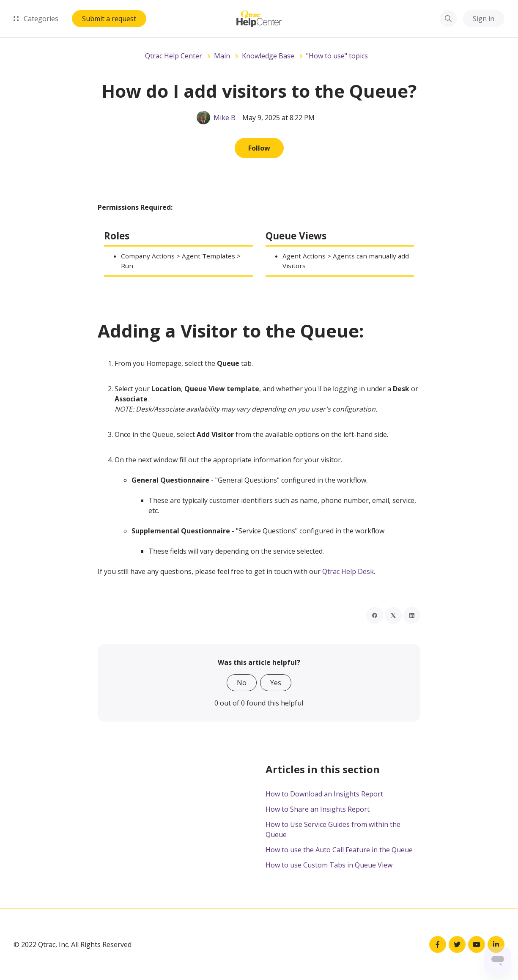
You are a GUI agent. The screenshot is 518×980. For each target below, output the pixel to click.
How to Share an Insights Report (318, 809)
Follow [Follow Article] (259, 148)
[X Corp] (393, 615)
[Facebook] (375, 615)
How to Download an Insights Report (324, 794)
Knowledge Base (268, 56)
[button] (448, 19)
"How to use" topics (337, 56)
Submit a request (109, 19)
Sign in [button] (484, 19)
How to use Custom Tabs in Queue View (329, 865)
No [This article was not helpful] (242, 683)
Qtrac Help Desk (348, 571)
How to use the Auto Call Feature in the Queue (339, 850)
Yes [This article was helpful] (276, 683)
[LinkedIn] (412, 615)
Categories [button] (36, 19)
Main (222, 56)
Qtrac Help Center (174, 56)
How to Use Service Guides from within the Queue (333, 829)
